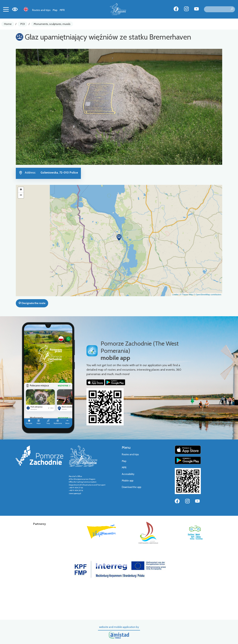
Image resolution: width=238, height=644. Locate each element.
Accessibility (128, 474)
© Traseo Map (186, 295)
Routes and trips (41, 10)
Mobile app (128, 481)
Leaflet (175, 295)
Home (8, 24)
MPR (62, 10)
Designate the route (32, 303)
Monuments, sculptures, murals (52, 24)
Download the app (131, 487)
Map (55, 10)
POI (23, 24)
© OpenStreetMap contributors (207, 295)
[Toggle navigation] (6, 9)
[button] (119, 237)
